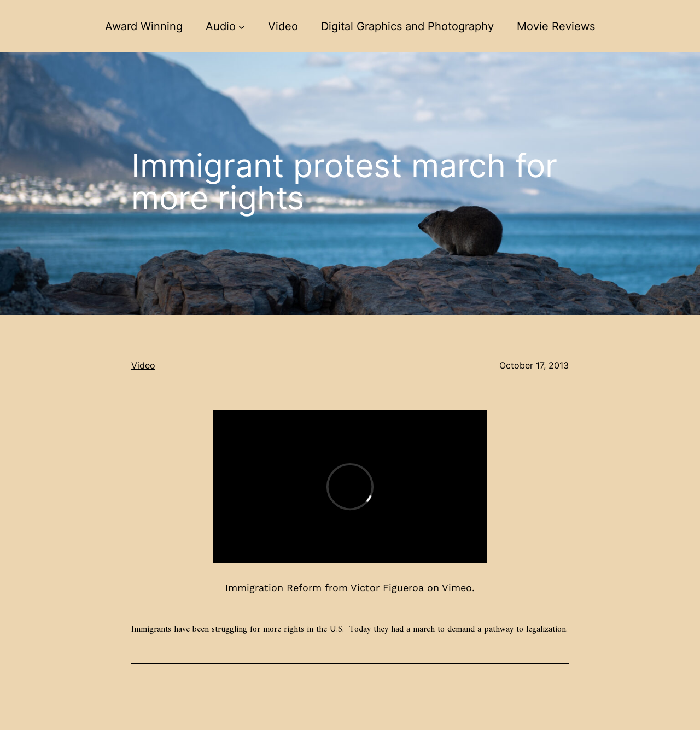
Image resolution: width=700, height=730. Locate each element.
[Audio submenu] (242, 26)
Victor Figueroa (387, 588)
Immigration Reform (273, 588)
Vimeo (457, 588)
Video (143, 365)
